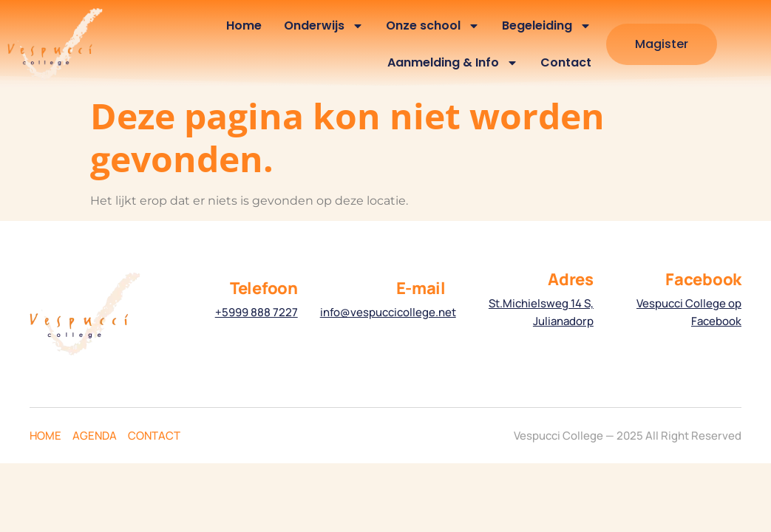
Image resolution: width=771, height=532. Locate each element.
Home (244, 25)
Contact (566, 62)
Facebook (703, 279)
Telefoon (264, 288)
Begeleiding (547, 26)
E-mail (421, 288)
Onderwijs (324, 26)
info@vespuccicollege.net (388, 312)
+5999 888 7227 (257, 312)
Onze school (433, 26)
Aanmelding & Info (453, 63)
